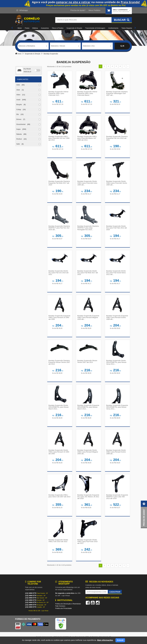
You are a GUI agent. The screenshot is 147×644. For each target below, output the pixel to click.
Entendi (120, 640)
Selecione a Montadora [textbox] (27, 46)
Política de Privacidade (63, 608)
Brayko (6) (21, 104)
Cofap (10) (21, 109)
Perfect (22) (21, 139)
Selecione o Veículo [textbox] (58, 46)
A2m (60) (20, 85)
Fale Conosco (60, 606)
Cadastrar (115, 592)
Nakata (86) (21, 134)
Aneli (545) (21, 100)
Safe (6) (20, 144)
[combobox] (33, 46)
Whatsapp (22, 10)
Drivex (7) (21, 119)
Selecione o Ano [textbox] (89, 46)
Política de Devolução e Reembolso (68, 604)
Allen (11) (21, 95)
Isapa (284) (21, 129)
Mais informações (105, 640)
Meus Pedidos (94, 10)
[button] (144, 514)
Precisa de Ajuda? (78, 10)
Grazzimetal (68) (23, 124)
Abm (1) (20, 90)
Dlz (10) (20, 114)
